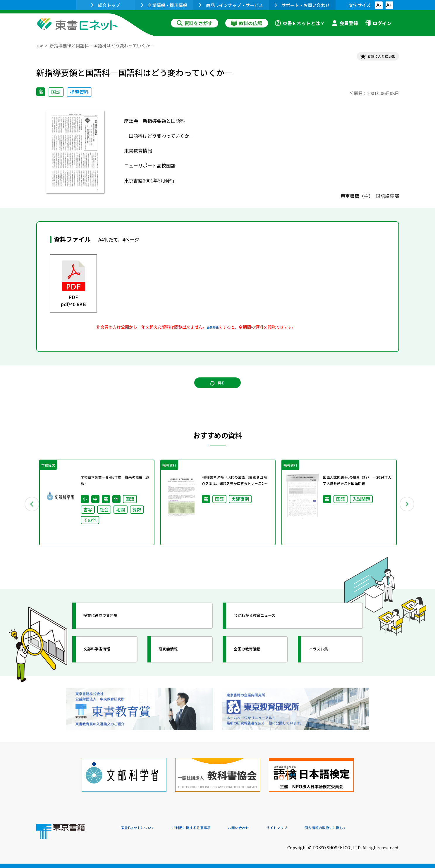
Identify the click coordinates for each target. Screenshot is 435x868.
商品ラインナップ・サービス (231, 5)
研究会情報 (176, 666)
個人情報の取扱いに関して (371, 828)
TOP (41, 45)
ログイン (378, 23)
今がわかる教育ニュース (267, 632)
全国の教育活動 (256, 666)
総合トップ (106, 5)
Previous (28, 517)
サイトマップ (312, 828)
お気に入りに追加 (374, 58)
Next (408, 517)
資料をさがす (195, 23)
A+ (389, 5)
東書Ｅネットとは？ (300, 23)
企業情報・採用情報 (164, 5)
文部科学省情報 (106, 666)
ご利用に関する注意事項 (209, 828)
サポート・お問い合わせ (302, 5)
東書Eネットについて (144, 828)
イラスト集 (326, 666)
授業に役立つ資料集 (111, 632)
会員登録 (345, 23)
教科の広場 (247, 23)
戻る (218, 392)
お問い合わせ (266, 828)
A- (379, 5)
